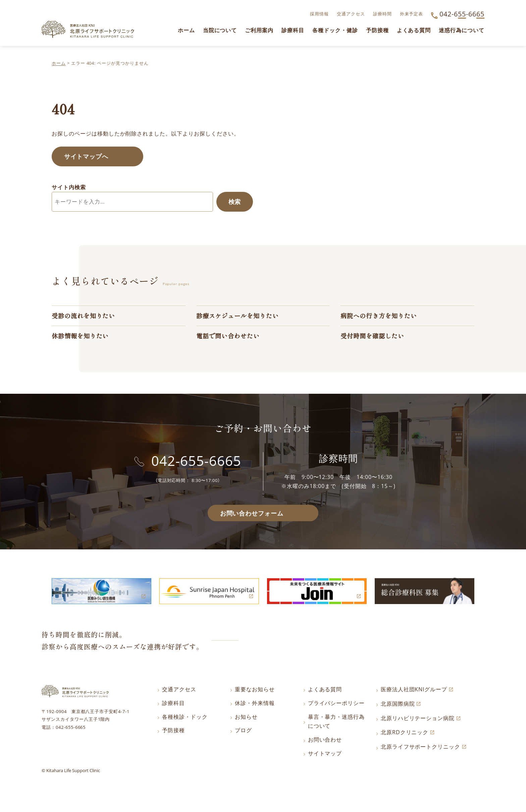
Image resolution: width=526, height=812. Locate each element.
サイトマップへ (88, 157)
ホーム (59, 63)
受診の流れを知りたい (85, 317)
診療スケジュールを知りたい (240, 317)
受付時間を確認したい (374, 338)
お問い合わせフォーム (252, 516)
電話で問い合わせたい (230, 338)
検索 (234, 203)
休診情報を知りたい (82, 338)
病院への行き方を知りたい (381, 317)
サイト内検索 (69, 188)
